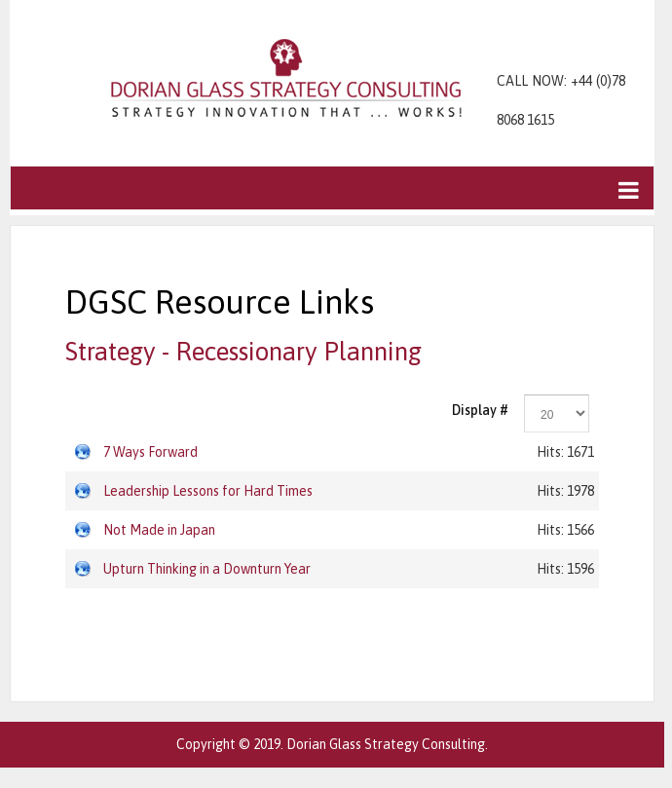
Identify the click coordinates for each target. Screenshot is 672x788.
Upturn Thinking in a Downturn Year (207, 569)
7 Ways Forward (150, 452)
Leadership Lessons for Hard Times (208, 491)
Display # (480, 410)
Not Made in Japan (159, 530)
